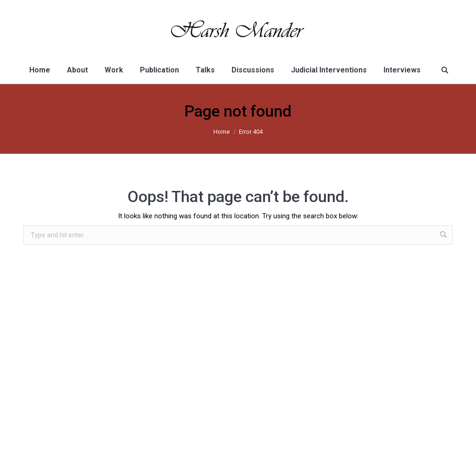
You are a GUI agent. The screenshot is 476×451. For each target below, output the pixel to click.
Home (221, 132)
